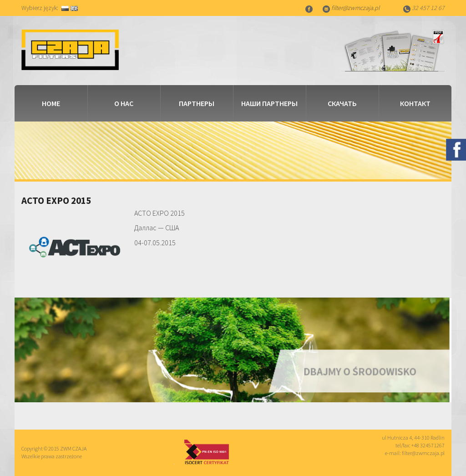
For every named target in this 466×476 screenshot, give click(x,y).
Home (51, 103)
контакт (415, 103)
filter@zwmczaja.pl (355, 8)
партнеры (197, 103)
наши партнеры (269, 103)
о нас (124, 103)
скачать (342, 103)
